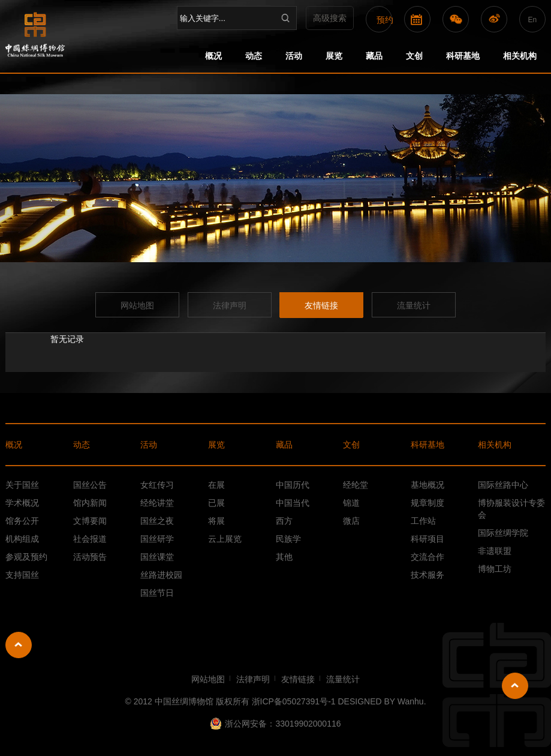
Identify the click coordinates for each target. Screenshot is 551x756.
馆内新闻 (90, 503)
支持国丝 (22, 575)
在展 (216, 485)
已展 (216, 503)
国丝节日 (157, 593)
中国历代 (293, 485)
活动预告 (90, 557)
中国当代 (293, 503)
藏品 (374, 56)
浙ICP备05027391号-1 (294, 701)
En (532, 20)
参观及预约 (26, 557)
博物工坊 (495, 569)
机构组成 (22, 539)
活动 (294, 56)
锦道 (351, 503)
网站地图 (137, 305)
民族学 (288, 539)
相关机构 (520, 56)
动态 (254, 56)
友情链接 (321, 305)
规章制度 (427, 503)
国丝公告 (90, 485)
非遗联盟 (495, 551)
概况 (213, 56)
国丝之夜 (157, 521)
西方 (284, 521)
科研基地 (463, 56)
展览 (334, 56)
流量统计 (414, 305)
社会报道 (90, 539)
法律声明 (230, 305)
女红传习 (157, 485)
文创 (414, 56)
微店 (351, 521)
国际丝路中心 (503, 485)
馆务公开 (22, 521)
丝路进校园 (161, 575)
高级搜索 (330, 18)
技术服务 (427, 575)
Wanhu (411, 701)
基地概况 (427, 485)
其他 (284, 557)
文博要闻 (90, 521)
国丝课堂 (157, 557)
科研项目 (427, 539)
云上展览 (225, 539)
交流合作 (427, 557)
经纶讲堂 (157, 503)
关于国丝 (22, 485)
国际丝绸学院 (503, 533)
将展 (216, 521)
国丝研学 (157, 539)
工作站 (423, 521)
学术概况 (22, 503)
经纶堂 (356, 485)
